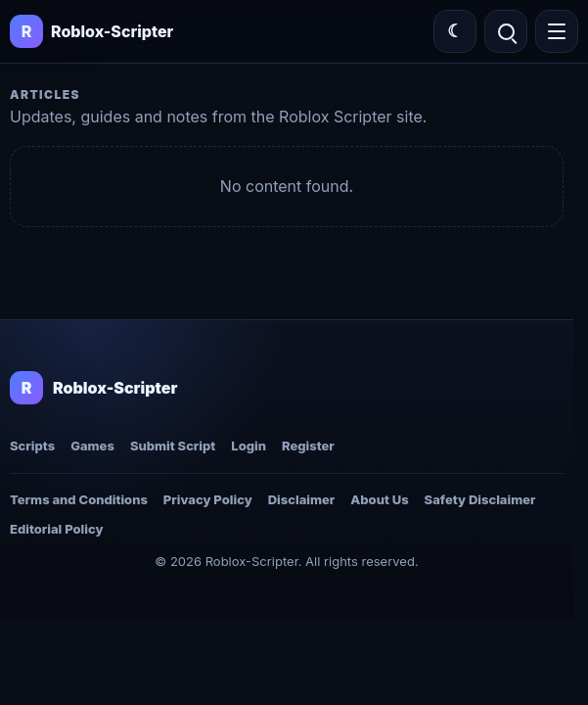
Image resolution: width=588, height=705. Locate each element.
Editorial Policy (56, 529)
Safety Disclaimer (480, 499)
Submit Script (173, 446)
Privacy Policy (208, 499)
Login (249, 446)
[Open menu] (557, 31)
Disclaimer (302, 499)
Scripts (32, 446)
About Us (379, 499)
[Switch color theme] (455, 31)
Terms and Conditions (79, 499)
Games (92, 446)
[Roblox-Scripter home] (93, 388)
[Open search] (506, 31)
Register (308, 446)
